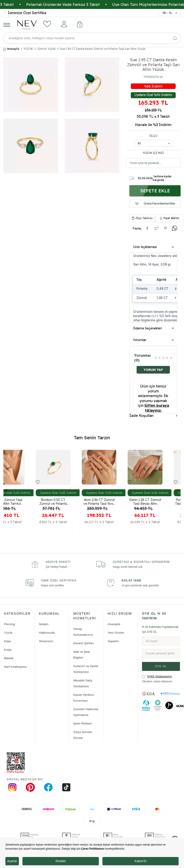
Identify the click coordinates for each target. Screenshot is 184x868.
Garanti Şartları (83, 643)
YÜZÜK (28, 49)
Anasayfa (11, 49)
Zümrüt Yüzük (47, 49)
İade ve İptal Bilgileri (81, 655)
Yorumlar (153, 340)
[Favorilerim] (47, 24)
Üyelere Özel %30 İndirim (153, 95)
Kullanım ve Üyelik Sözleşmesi (86, 669)
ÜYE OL (161, 666)
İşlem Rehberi (83, 723)
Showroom (46, 641)
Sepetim (113, 641)
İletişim (44, 624)
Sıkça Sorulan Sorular (83, 735)
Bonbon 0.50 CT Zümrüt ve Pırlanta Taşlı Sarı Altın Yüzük (69, 501)
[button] (6, 490)
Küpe (8, 641)
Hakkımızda (47, 633)
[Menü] (7, 25)
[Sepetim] (80, 25)
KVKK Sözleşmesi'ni (160, 677)
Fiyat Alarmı (169, 218)
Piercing (10, 624)
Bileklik (9, 658)
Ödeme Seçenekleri (153, 328)
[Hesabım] (64, 24)
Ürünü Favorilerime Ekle (155, 203)
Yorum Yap (153, 370)
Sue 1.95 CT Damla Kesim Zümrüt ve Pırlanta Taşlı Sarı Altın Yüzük (103, 49)
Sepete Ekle (155, 191)
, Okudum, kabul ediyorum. (157, 679)
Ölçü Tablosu (144, 218)
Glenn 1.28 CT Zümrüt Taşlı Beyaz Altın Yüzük (161, 501)
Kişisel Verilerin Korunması (84, 698)
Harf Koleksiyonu (15, 667)
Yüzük (8, 633)
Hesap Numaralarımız (83, 632)
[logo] (27, 25)
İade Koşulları (153, 416)
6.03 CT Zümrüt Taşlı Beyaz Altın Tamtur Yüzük (23, 501)
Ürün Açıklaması (153, 247)
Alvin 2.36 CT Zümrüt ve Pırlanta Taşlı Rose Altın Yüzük (115, 501)
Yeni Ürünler (116, 633)
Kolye (8, 650)
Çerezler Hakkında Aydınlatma (86, 712)
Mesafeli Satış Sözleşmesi (83, 683)
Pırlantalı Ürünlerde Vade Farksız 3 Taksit (92, 4)
